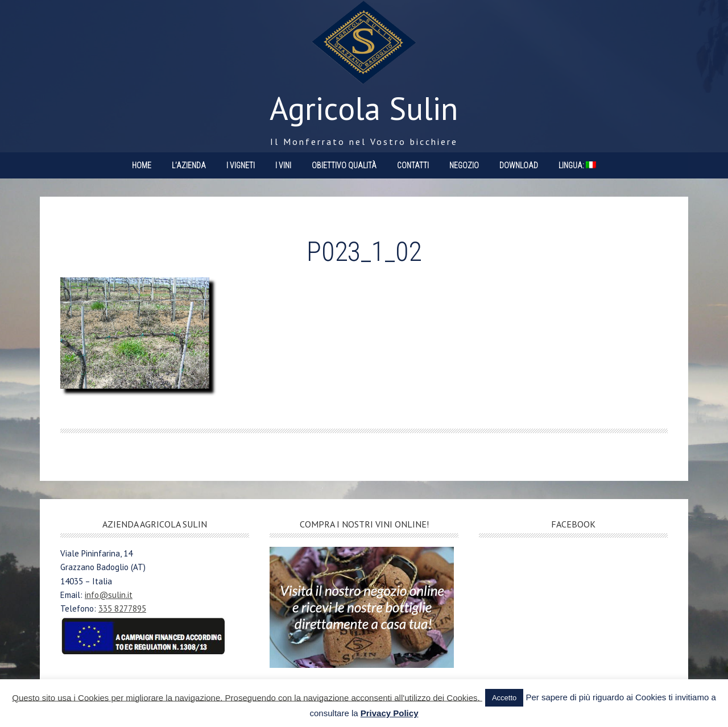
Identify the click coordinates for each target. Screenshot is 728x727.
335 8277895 (122, 608)
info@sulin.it (109, 595)
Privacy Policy (390, 713)
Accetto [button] (504, 698)
